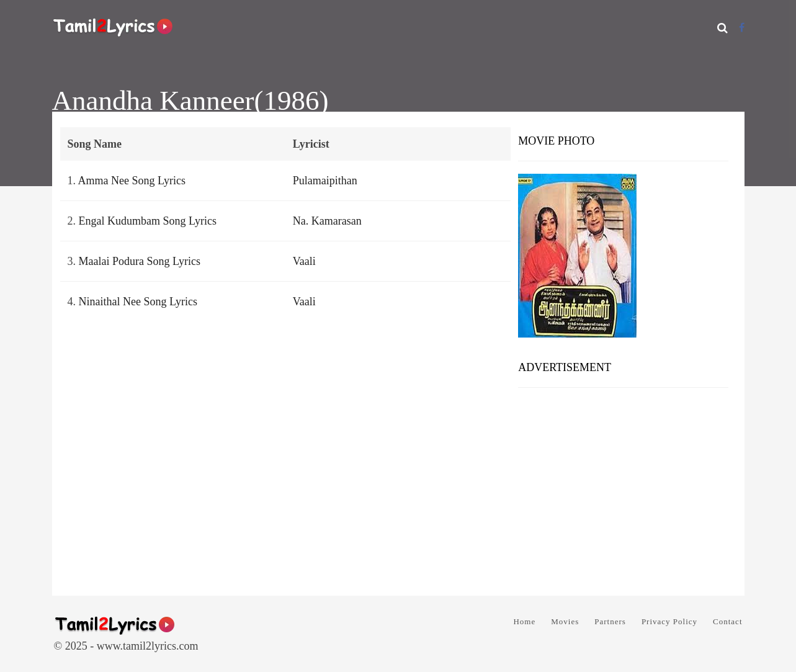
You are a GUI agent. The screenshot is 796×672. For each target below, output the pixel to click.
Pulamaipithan (325, 181)
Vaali (304, 261)
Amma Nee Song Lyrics (132, 181)
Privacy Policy (669, 621)
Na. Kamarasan (327, 221)
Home (524, 621)
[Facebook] (742, 28)
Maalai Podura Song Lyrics (140, 261)
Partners (610, 621)
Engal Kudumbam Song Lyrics (148, 221)
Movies (565, 621)
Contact (727, 621)
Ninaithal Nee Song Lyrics (138, 302)
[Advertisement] (623, 487)
